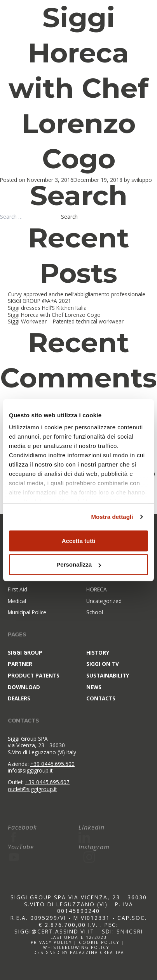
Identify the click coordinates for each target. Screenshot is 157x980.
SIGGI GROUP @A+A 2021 (39, 301)
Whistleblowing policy (76, 947)
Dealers (19, 698)
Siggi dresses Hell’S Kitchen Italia (47, 308)
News (94, 687)
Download (24, 687)
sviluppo (142, 180)
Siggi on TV (103, 664)
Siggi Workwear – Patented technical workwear (66, 321)
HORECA (97, 589)
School (95, 612)
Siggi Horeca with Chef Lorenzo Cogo (78, 88)
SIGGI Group (25, 652)
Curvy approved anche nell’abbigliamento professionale (77, 294)
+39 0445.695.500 (52, 764)
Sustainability (108, 675)
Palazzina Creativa (97, 952)
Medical (17, 601)
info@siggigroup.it (30, 770)
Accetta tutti (79, 540)
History (98, 652)
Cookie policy (99, 942)
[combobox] (30, 217)
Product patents (34, 675)
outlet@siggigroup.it (32, 789)
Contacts (101, 698)
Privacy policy (51, 942)
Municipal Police (27, 612)
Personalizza (79, 564)
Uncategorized (104, 601)
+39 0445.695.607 (47, 782)
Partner (20, 664)
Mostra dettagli (112, 517)
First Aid (17, 589)
